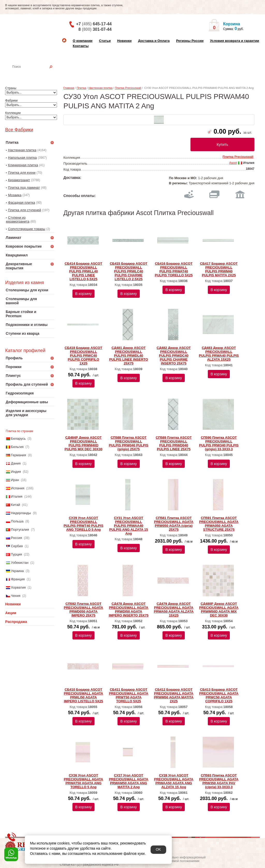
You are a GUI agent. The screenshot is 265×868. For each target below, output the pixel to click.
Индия (16, 472)
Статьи (105, 41)
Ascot (233, 163)
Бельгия (17, 447)
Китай (15, 505)
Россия (16, 538)
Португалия (20, 530)
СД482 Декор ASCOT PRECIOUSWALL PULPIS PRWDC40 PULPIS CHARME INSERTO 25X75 (174, 356)
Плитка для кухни (22, 173)
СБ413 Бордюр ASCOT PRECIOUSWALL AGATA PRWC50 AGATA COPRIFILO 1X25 (219, 695)
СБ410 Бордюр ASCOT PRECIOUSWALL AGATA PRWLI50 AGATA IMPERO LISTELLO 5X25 (84, 695)
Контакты (81, 46)
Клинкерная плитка (23, 165)
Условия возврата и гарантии (234, 41)
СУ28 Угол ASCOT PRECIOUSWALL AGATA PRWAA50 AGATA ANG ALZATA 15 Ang (174, 781)
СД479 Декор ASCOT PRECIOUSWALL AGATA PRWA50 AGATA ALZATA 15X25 (174, 610)
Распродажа (16, 622)
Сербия (17, 546)
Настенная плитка (35, 74)
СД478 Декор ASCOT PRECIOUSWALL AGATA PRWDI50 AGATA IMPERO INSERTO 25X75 (129, 610)
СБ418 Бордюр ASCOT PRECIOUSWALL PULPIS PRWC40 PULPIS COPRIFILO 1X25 (83, 356)
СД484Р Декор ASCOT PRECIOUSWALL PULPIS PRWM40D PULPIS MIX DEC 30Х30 (84, 443)
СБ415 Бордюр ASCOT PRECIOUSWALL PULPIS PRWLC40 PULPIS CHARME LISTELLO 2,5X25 (128, 271)
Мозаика (15, 195)
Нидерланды (21, 513)
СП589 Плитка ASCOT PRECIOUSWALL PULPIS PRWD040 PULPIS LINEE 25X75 (174, 443)
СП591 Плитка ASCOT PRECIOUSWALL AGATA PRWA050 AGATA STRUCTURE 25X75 (219, 524)
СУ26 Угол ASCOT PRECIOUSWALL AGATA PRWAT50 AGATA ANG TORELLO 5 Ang (84, 781)
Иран (15, 480)
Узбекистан (20, 563)
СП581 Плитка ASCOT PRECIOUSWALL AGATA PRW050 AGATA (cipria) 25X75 (174, 524)
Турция (16, 554)
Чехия (16, 596)
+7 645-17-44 (94, 24)
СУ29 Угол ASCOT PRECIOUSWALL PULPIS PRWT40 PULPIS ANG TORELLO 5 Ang (84, 524)
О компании (83, 41)
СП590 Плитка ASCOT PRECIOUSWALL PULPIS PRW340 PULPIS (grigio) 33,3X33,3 (219, 443)
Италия (17, 496)
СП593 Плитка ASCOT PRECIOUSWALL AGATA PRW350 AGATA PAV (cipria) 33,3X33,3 (219, 781)
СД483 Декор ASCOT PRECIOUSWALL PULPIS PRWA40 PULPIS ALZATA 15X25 (219, 354)
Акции (11, 613)
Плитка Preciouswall (128, 88)
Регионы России (190, 41)
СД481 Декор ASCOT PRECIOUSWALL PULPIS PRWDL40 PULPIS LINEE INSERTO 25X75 (129, 356)
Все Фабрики (19, 130)
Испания (18, 488)
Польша (17, 521)
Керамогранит (19, 180)
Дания (16, 463)
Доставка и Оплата (154, 41)
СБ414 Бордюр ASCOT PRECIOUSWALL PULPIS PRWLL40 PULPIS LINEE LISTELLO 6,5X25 (83, 271)
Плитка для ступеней (25, 210)
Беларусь (18, 439)
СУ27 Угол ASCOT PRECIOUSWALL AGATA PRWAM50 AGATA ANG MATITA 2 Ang (129, 781)
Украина (17, 571)
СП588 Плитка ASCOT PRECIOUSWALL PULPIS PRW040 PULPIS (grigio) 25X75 (128, 443)
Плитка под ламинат (24, 188)
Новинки (124, 41)
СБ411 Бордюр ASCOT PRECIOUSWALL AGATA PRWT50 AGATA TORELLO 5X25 (129, 695)
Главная (69, 88)
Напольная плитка (22, 158)
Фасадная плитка (22, 203)
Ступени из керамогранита (18, 219)
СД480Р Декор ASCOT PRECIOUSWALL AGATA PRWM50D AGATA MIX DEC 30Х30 (219, 610)
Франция (18, 579)
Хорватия (18, 587)
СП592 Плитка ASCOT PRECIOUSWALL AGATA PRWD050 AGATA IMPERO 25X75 (84, 610)
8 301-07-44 (95, 29)
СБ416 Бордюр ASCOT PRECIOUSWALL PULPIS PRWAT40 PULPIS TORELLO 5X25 (174, 269)
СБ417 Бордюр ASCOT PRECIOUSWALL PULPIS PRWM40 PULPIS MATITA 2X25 (219, 269)
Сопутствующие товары (27, 229)
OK (158, 849)
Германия (18, 455)
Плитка (81, 88)
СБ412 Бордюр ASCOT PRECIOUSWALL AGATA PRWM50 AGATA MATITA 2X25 (174, 695)
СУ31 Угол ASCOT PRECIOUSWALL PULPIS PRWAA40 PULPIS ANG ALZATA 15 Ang (129, 526)
